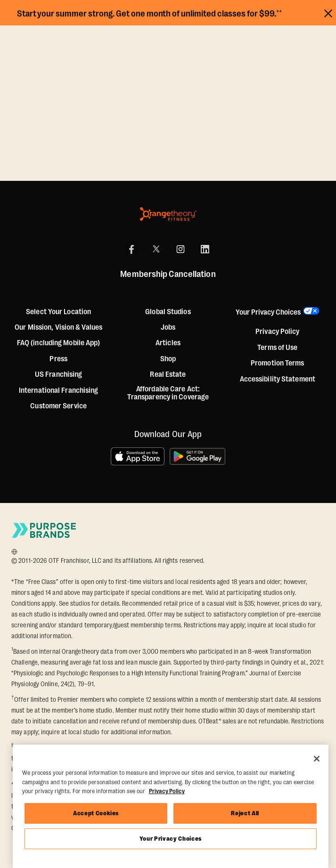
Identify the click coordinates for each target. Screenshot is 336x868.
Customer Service (58, 406)
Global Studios (168, 312)
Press (58, 359)
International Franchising (59, 391)
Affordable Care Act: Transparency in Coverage (168, 393)
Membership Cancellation (168, 275)
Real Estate (168, 375)
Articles (168, 343)
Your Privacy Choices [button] (268, 312)
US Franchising (58, 375)
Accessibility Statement (278, 379)
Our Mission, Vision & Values (58, 328)
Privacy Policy (277, 332)
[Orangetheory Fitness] (168, 214)
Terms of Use (277, 348)
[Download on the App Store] (138, 456)
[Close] (317, 759)
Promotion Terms (278, 363)
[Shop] (168, 359)
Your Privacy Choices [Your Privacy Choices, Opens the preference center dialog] (171, 839)
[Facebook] (131, 249)
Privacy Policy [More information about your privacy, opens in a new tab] (167, 791)
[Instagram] (180, 249)
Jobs (168, 328)
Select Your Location (58, 312)
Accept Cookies (96, 813)
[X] (156, 249)
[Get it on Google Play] (198, 456)
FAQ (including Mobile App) (59, 343)
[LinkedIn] (205, 249)
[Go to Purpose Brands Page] (44, 530)
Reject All (245, 813)
